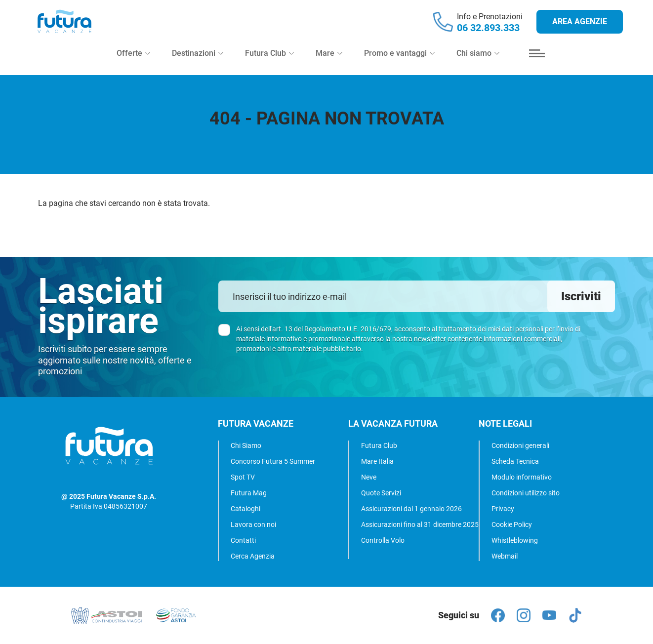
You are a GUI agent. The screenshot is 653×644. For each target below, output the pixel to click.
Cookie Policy (512, 524)
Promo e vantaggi (399, 65)
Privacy (503, 509)
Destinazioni (198, 65)
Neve (369, 477)
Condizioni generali (520, 445)
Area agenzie (580, 27)
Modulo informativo (522, 477)
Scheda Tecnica (515, 461)
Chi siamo (478, 65)
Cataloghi (245, 509)
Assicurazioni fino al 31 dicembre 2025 (420, 524)
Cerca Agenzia (253, 556)
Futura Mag (249, 493)
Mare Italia (377, 461)
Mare (329, 65)
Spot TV (243, 477)
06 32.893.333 (488, 34)
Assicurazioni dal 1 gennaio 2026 (411, 509)
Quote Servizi (381, 493)
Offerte (133, 65)
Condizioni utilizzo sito (526, 493)
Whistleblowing (515, 540)
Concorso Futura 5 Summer (273, 461)
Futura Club (379, 445)
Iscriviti (581, 296)
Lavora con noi (253, 524)
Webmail (505, 556)
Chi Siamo (246, 445)
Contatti (243, 540)
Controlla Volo (383, 540)
